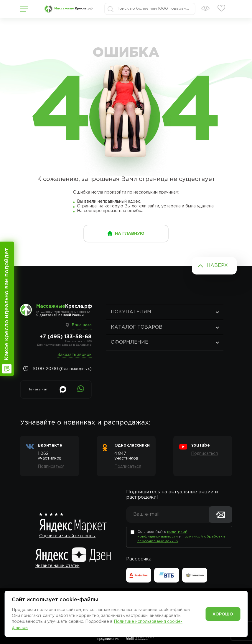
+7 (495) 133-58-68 (66, 337)
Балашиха (82, 325)
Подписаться (51, 467)
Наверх (217, 266)
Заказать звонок (75, 355)
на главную (130, 234)
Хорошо (223, 614)
